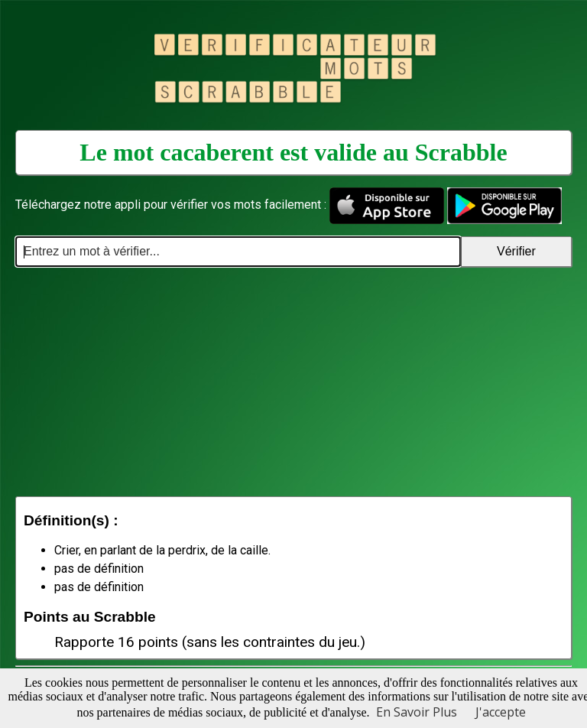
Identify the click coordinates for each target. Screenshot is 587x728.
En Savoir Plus (417, 712)
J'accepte (501, 712)
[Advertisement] (293, 382)
